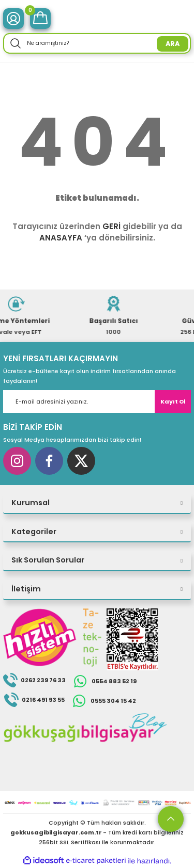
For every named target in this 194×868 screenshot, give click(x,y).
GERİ (111, 226)
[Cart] (40, 19)
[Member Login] (13, 19)
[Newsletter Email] (97, 401)
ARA (173, 44)
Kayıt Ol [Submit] (173, 401)
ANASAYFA (61, 238)
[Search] (97, 43)
